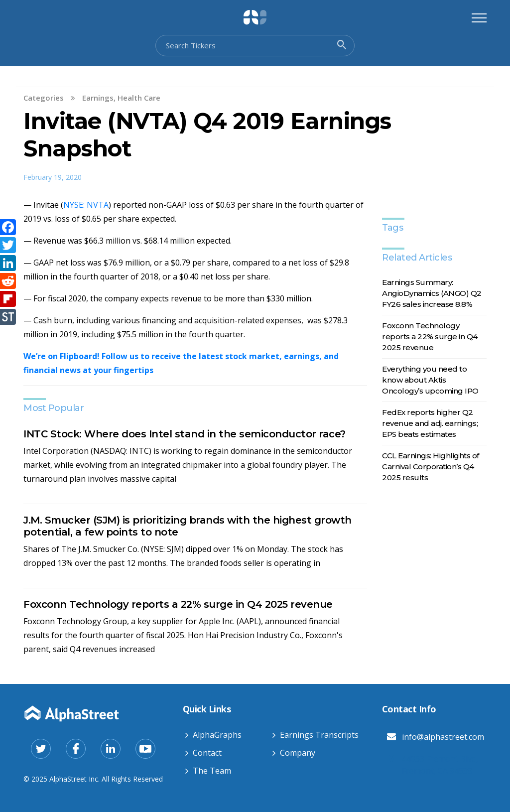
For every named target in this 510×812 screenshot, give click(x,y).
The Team (212, 771)
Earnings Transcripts (319, 735)
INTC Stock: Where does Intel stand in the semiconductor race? (185, 434)
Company (298, 753)
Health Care (139, 98)
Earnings (98, 98)
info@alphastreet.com (443, 737)
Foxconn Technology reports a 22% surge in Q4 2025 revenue (178, 604)
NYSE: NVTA (86, 205)
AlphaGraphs (217, 735)
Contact (207, 753)
